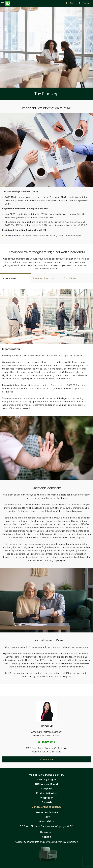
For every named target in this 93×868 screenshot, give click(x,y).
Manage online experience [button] (46, 807)
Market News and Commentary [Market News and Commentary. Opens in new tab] (46, 775)
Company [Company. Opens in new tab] (46, 789)
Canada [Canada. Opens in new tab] (46, 837)
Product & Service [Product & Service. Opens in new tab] (47, 793)
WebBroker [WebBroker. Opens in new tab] (46, 798)
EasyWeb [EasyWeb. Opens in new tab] (47, 802)
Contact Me (46, 759)
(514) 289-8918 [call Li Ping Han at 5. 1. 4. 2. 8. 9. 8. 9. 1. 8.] (47, 742)
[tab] (15, 278)
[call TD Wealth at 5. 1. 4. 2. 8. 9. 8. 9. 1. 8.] (71, 3)
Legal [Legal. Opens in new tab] (47, 817)
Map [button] (59, 752)
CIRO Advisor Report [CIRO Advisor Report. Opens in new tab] (47, 784)
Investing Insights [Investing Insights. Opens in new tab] (46, 780)
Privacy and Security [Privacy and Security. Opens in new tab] (46, 812)
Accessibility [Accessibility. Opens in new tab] (47, 821)
